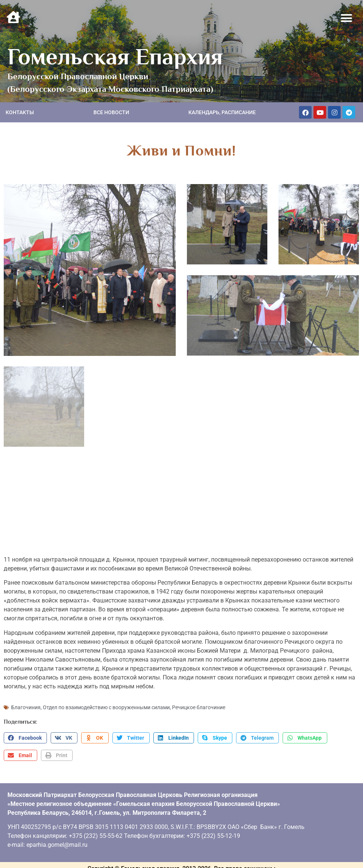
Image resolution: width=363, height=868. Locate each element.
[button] (347, 18)
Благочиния (26, 704)
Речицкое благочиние (199, 704)
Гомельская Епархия (115, 57)
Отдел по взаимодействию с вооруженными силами (106, 704)
